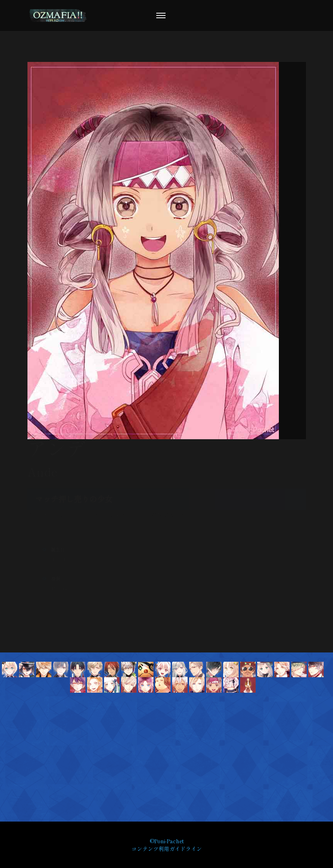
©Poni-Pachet (167, 841)
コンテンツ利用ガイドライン (167, 849)
